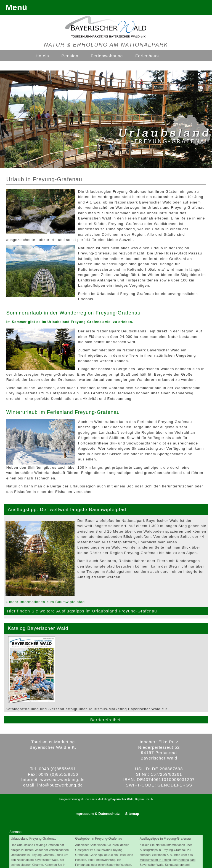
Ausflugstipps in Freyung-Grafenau (165, 839)
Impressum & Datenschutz (97, 814)
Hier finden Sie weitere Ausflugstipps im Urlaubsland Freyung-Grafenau (82, 611)
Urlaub (149, 799)
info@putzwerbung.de (60, 785)
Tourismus (91, 799)
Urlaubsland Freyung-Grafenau (34, 839)
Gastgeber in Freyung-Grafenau (99, 839)
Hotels (42, 56)
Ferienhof (46, 66)
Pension (70, 56)
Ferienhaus (147, 56)
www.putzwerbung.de (63, 779)
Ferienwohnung (107, 56)
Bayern (139, 799)
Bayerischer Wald (122, 799)
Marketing (104, 799)
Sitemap (132, 814)
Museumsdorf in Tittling (155, 860)
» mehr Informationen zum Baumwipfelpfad (45, 602)
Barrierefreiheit (106, 720)
